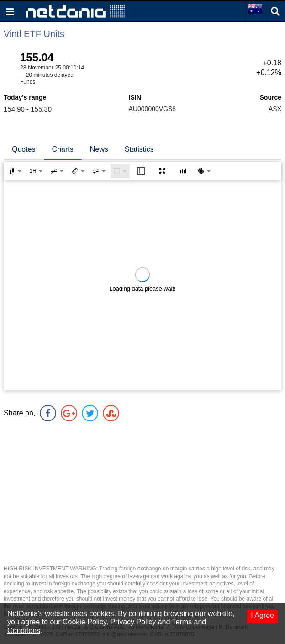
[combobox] (99, 171)
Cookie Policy (84, 622)
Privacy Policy (133, 622)
